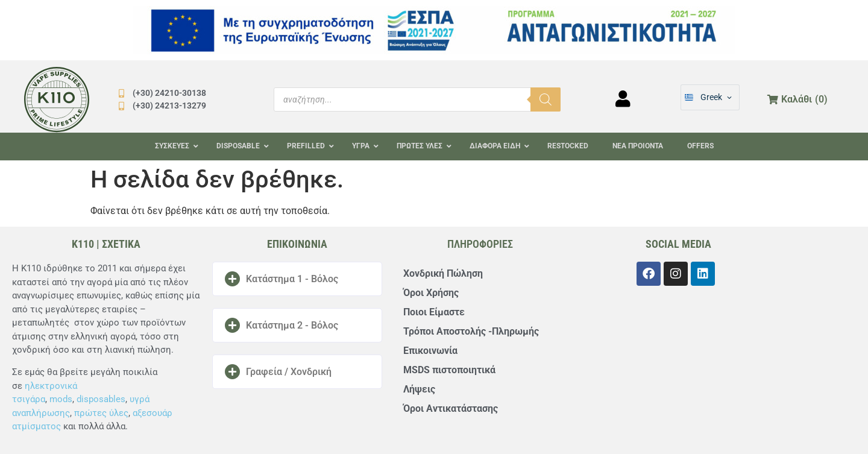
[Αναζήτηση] (546, 99)
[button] (297, 279)
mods (61, 399)
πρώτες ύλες (101, 413)
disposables (101, 399)
